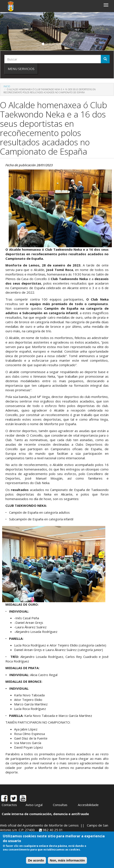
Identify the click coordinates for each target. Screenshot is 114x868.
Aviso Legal (34, 805)
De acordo (36, 860)
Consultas (60, 805)
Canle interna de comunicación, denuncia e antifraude (45, 814)
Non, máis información (67, 860)
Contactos (9, 805)
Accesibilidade (88, 805)
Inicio (7, 86)
